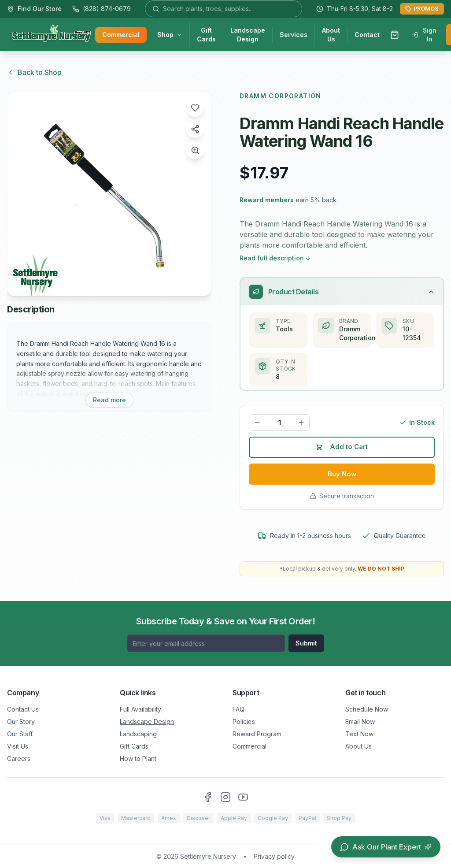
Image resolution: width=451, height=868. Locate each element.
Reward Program (257, 734)
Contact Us (23, 709)
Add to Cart (342, 449)
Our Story (21, 721)
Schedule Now (367, 709)
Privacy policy (274, 856)
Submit (306, 643)
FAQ (238, 709)
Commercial (121, 35)
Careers (19, 759)
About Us (331, 35)
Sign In (424, 35)
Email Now (360, 721)
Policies (244, 721)
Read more (109, 400)
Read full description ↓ (275, 258)
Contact (367, 35)
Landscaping (138, 734)
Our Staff (20, 734)
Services (294, 35)
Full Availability (140, 709)
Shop (170, 35)
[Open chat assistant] (386, 847)
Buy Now (342, 478)
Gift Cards (206, 35)
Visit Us (18, 746)
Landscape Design (248, 35)
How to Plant (138, 759)
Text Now (359, 734)
